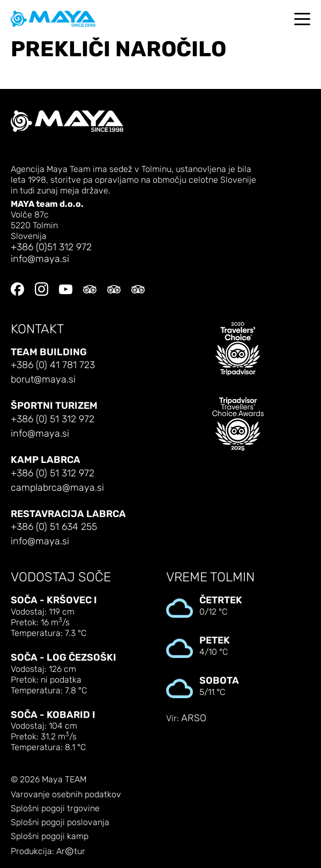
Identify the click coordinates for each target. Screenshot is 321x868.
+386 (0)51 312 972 (51, 247)
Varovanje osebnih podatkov (66, 795)
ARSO (194, 718)
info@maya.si (40, 259)
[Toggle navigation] (302, 19)
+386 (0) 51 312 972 (53, 419)
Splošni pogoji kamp (50, 836)
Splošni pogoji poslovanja (60, 822)
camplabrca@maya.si (57, 488)
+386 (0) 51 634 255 (54, 527)
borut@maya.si (43, 380)
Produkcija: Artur (48, 852)
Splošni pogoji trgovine (55, 809)
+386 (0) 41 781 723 (53, 365)
